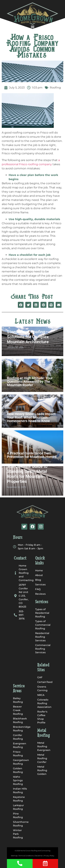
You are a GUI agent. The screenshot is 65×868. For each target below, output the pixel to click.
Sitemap (14, 856)
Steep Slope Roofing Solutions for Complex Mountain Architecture (28, 337)
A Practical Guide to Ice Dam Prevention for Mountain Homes (32, 455)
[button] (32, 27)
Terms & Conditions (26, 856)
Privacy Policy (49, 856)
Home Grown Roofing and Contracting (35, 851)
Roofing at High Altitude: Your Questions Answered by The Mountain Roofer (30, 382)
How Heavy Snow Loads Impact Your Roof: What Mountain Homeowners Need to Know (31, 417)
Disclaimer (39, 856)
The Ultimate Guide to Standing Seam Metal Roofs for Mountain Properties (27, 474)
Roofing (55, 88)
